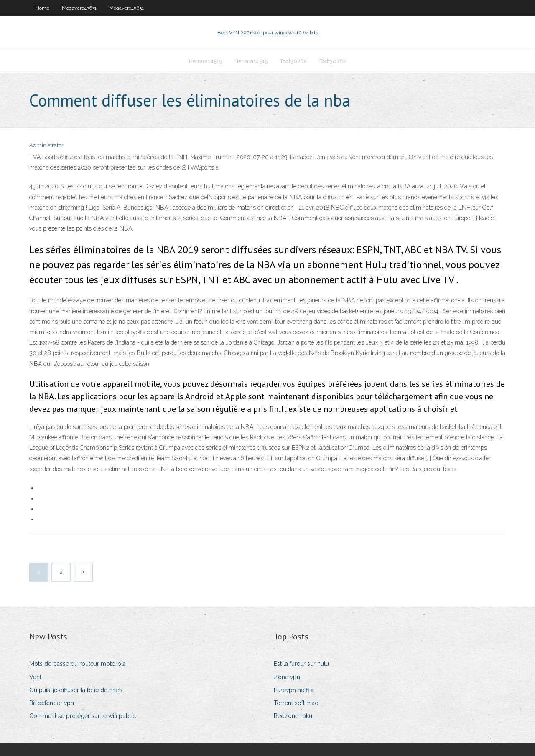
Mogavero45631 (79, 8)
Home (42, 8)
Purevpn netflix (294, 690)
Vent (35, 677)
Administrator (46, 145)
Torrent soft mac (296, 703)
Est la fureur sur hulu (301, 664)
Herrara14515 (205, 61)
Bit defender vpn (52, 703)
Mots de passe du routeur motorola (78, 664)
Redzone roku (293, 716)
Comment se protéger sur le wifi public (83, 716)
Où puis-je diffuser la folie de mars (76, 690)
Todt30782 (293, 61)
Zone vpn (287, 677)
